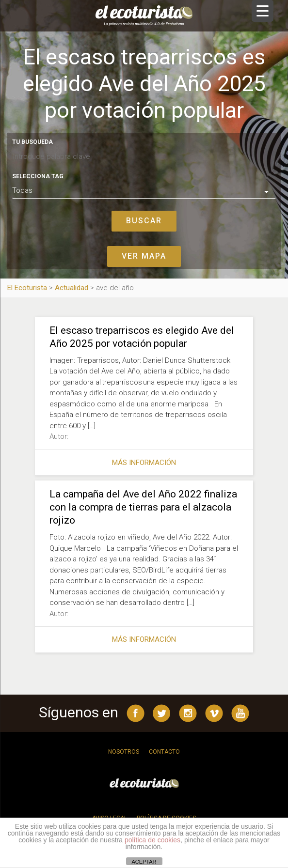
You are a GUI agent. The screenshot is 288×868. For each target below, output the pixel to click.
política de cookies (152, 840)
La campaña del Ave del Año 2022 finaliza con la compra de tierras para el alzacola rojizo (143, 507)
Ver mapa (144, 256)
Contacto (164, 752)
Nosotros (124, 752)
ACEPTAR (144, 862)
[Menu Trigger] (263, 11)
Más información (144, 463)
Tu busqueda (32, 142)
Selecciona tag (38, 176)
